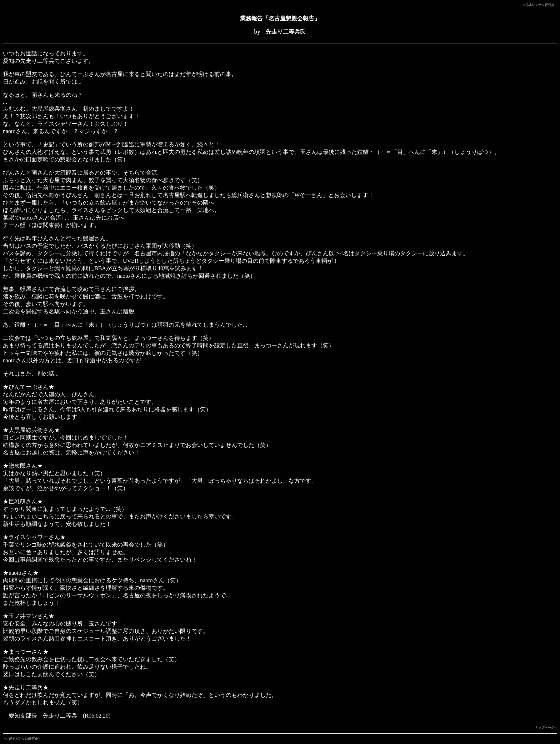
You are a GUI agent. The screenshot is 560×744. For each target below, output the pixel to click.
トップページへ (546, 728)
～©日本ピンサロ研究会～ (538, 5)
